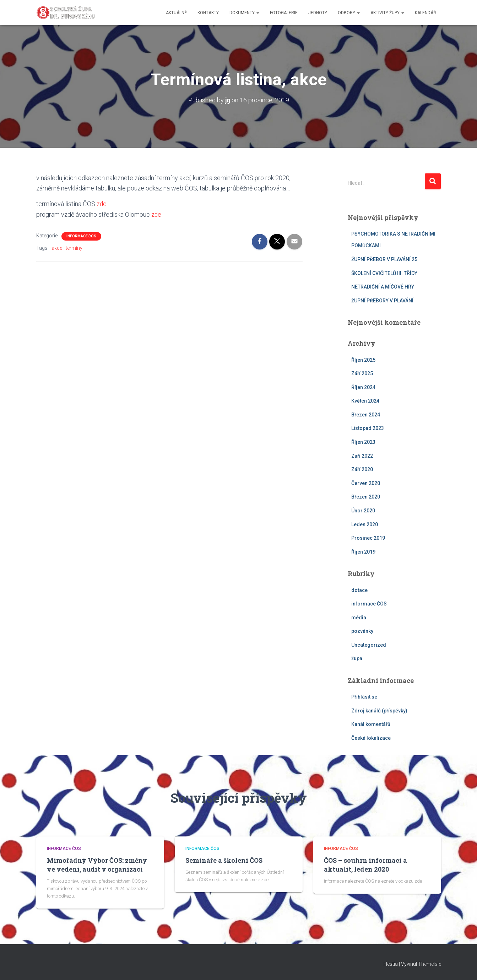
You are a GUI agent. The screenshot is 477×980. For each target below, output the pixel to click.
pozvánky (362, 631)
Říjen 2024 (363, 387)
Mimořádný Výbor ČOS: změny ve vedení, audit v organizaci (97, 865)
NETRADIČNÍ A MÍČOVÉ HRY (383, 287)
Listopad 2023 (368, 428)
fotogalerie (284, 13)
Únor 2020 (363, 511)
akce (57, 248)
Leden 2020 (365, 524)
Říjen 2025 (363, 360)
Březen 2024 (366, 415)
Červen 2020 (366, 483)
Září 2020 (362, 469)
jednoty (318, 13)
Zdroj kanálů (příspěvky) (379, 710)
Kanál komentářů (371, 724)
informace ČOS (81, 236)
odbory (349, 13)
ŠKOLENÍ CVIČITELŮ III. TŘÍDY (384, 273)
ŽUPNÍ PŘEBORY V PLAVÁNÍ (382, 300)
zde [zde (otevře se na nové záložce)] (102, 204)
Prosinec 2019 (368, 538)
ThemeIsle (430, 964)
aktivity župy (387, 13)
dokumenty (244, 13)
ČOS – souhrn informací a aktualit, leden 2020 (365, 865)
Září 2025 (362, 373)
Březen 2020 (366, 497)
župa (357, 658)
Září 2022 (362, 456)
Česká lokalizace (371, 738)
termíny (74, 248)
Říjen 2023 (363, 442)
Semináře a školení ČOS (224, 860)
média (359, 617)
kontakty (208, 13)
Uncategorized (369, 645)
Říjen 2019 (363, 552)
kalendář (425, 13)
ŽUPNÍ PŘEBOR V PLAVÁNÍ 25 (384, 259)
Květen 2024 (365, 401)
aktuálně (176, 13)
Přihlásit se (364, 697)
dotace (359, 590)
